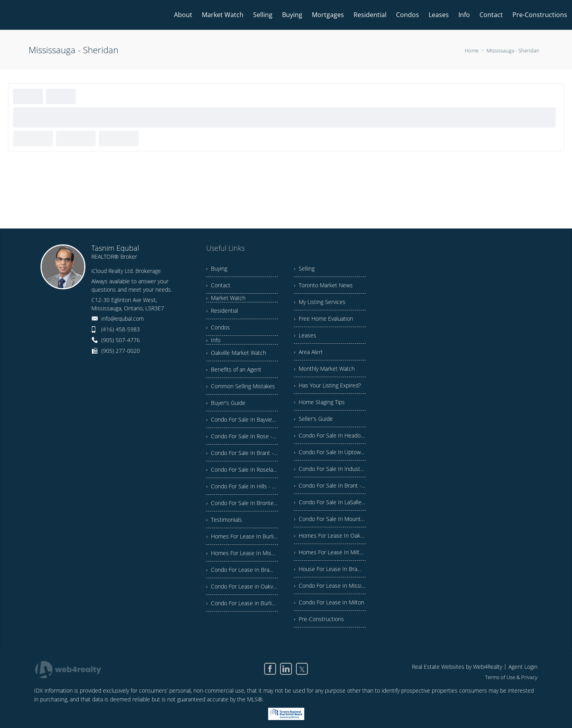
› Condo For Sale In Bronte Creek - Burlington (242, 503)
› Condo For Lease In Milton (329, 602)
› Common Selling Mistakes (241, 386)
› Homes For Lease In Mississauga (242, 553)
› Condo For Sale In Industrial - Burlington (330, 469)
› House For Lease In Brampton (330, 569)
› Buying (217, 268)
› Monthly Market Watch (324, 369)
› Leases (305, 335)
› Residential (222, 311)
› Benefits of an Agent (234, 369)
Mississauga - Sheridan (513, 50)
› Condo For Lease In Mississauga (330, 586)
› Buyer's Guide (226, 403)
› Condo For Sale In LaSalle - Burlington (330, 502)
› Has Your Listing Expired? (328, 385)
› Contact (218, 285)
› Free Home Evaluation (324, 318)
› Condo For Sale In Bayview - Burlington (242, 419)
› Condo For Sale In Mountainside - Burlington (330, 519)
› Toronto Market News (323, 285)
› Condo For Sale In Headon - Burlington (330, 435)
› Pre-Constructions (319, 619)
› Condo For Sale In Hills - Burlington (242, 486)
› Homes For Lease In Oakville (330, 535)
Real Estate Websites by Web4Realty (457, 667)
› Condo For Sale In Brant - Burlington (242, 453)
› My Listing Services (320, 302)
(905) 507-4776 (121, 340)
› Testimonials (224, 520)
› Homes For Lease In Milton (330, 552)
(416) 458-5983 (121, 329)
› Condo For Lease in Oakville (242, 586)
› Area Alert (308, 352)
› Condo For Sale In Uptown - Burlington (330, 452)
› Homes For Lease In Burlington (242, 536)
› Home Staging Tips (319, 402)
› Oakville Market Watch (236, 353)
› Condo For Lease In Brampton (242, 570)
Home (472, 50)
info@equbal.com (123, 318)
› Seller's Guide (313, 419)
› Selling (304, 268)
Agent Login (523, 667)
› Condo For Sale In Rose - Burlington (242, 436)
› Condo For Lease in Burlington (242, 603)
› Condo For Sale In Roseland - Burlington (242, 470)
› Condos (218, 327)
